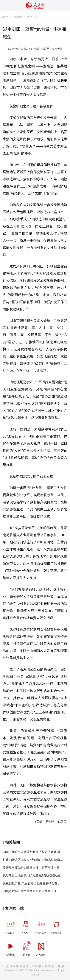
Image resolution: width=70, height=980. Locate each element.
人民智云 (26, 948)
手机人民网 (41, 926)
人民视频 (10, 948)
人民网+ (26, 926)
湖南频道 (18, 17)
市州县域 (32, 17)
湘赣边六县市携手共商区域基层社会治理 (30, 891)
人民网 (4, 17)
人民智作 (41, 948)
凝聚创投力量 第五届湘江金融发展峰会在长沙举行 (36, 883)
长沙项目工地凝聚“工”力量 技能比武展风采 (31, 875)
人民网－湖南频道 (52, 49)
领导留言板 (56, 926)
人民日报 (10, 926)
